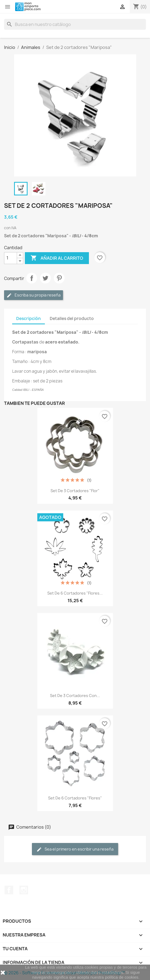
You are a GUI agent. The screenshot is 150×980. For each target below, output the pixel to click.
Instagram (24, 890)
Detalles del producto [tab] (72, 319)
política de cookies (121, 977)
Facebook (9, 890)
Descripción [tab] (29, 319)
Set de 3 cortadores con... (75, 696)
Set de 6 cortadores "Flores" (75, 798)
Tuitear (45, 278)
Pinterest (59, 278)
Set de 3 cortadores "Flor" (75, 491)
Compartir (32, 278)
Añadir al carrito (57, 258)
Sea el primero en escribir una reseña (75, 849)
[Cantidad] (11, 258)
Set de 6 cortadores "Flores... (75, 593)
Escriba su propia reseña (34, 295)
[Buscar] (75, 24)
